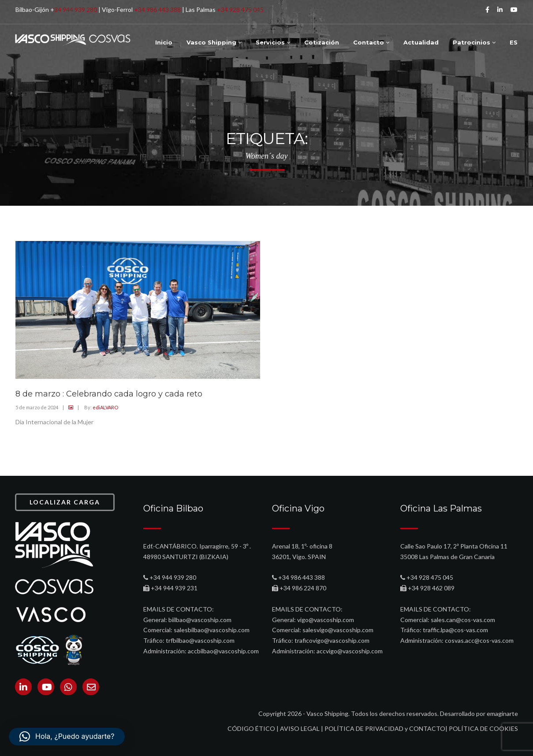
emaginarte (502, 713)
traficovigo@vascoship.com (332, 640)
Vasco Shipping (214, 42)
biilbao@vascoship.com (200, 620)
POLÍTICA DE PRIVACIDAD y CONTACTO (385, 728)
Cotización (322, 42)
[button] (67, 737)
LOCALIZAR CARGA (65, 502)
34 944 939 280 (76, 9)
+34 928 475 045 (240, 9)
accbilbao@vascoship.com (223, 651)
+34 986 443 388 (157, 9)
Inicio (164, 42)
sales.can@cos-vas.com (463, 620)
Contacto (371, 42)
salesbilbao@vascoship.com (212, 630)
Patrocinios (474, 42)
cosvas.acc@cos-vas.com (479, 640)
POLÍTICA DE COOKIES (483, 728)
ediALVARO (105, 407)
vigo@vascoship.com (326, 620)
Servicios (273, 42)
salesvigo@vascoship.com (338, 630)
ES (514, 42)
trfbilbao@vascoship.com (200, 640)
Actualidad (421, 42)
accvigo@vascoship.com (350, 651)
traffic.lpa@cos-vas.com (455, 630)
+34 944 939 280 (173, 577)
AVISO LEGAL (300, 728)
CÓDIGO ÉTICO (251, 728)
